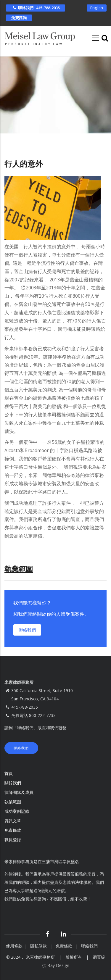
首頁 (9, 773)
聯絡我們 (27, 630)
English (97, 8)
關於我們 (13, 783)
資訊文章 (13, 821)
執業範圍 (13, 802)
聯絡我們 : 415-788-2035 (36, 8)
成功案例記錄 (17, 811)
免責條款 (13, 830)
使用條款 (14, 946)
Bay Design (58, 965)
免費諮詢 (19, 18)
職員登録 (13, 840)
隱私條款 (39, 946)
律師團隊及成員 (19, 792)
